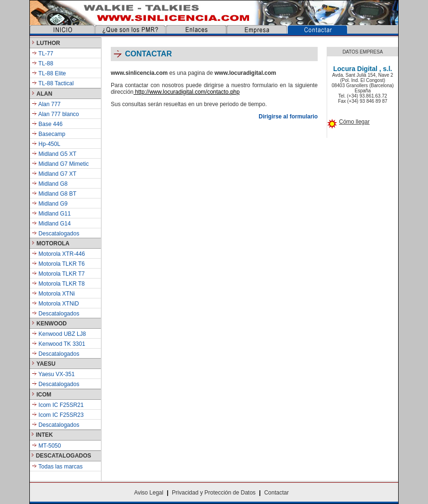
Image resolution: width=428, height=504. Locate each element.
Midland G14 (54, 224)
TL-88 (42, 63)
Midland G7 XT (57, 174)
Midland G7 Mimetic (63, 164)
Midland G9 (52, 204)
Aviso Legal (149, 493)
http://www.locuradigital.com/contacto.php (187, 92)
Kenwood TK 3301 (58, 344)
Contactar (276, 493)
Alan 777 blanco (58, 114)
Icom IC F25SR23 (58, 415)
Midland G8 (53, 184)
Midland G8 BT (57, 194)
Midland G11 (54, 214)
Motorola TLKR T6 (58, 264)
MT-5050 (46, 446)
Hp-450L (49, 144)
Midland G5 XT (57, 154)
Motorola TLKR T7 (58, 274)
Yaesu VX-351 (53, 374)
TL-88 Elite (49, 73)
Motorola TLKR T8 (58, 284)
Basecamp (52, 134)
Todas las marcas (57, 467)
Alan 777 (49, 104)
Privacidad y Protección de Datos (214, 493)
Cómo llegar (354, 122)
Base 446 (50, 124)
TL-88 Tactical (53, 83)
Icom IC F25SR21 (58, 405)
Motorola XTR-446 (58, 254)
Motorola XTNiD (55, 304)
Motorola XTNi (53, 294)
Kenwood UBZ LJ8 (59, 334)
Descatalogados (58, 234)
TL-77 (42, 54)
